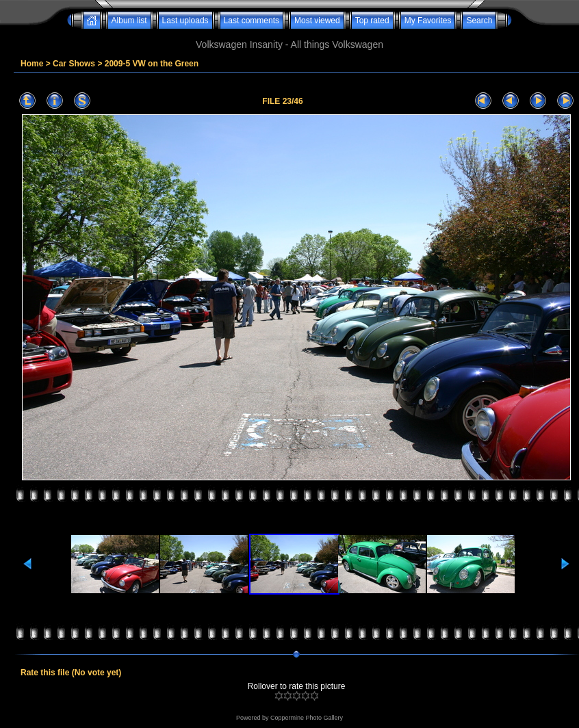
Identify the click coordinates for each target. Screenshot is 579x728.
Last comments (252, 21)
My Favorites (428, 21)
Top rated (372, 21)
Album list (129, 21)
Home (32, 64)
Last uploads (185, 21)
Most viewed (317, 21)
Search (479, 21)
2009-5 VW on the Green (152, 64)
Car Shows (74, 64)
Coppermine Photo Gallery (307, 718)
